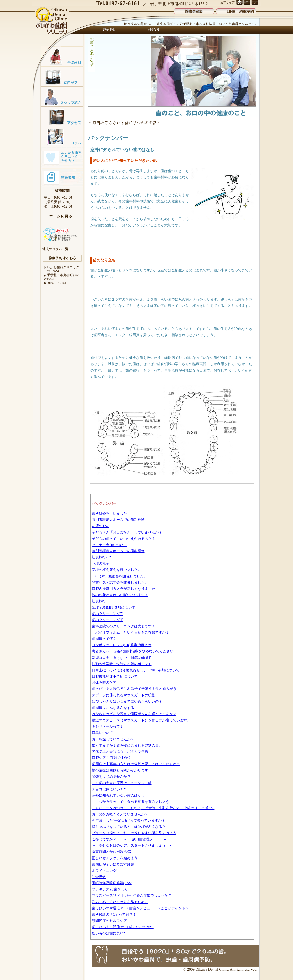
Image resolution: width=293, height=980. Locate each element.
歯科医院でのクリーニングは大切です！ (123, 626)
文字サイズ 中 (247, 3)
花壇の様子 (101, 564)
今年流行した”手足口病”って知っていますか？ (129, 820)
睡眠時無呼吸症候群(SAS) (112, 883)
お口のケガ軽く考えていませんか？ (120, 814)
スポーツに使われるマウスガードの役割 (123, 695)
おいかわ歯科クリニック (52, 21)
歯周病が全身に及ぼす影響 (113, 864)
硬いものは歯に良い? (108, 933)
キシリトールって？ (108, 727)
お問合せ (152, 30)
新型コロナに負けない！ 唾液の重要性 (122, 658)
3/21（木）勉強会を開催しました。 (120, 576)
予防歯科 (62, 56)
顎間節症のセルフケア (109, 921)
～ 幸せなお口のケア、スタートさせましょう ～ (132, 846)
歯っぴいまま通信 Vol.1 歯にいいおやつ (123, 927)
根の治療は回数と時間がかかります (120, 770)
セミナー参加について (109, 545)
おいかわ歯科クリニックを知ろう (62, 157)
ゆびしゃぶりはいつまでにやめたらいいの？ (127, 701)
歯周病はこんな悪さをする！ (115, 708)
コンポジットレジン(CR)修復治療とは (122, 645)
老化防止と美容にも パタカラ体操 (120, 751)
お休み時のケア (104, 683)
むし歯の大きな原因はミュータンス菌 (122, 783)
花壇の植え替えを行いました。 (116, 570)
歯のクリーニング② (108, 614)
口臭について (102, 733)
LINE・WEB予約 (236, 10)
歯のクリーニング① (108, 620)
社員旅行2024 (102, 557)
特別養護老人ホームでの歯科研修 (118, 551)
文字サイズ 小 (254, 3)
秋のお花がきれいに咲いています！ (120, 595)
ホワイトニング (104, 871)
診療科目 (110, 30)
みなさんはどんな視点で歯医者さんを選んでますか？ (134, 714)
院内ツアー (62, 76)
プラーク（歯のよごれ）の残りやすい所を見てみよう (134, 833)
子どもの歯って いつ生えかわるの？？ (123, 539)
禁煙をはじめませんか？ (111, 777)
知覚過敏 (99, 877)
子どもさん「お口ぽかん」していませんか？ (127, 532)
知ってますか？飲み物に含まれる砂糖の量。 (127, 745)
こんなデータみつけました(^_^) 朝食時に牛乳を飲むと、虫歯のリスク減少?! (153, 808)
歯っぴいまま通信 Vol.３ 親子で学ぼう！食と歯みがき (134, 689)
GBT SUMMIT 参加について (114, 608)
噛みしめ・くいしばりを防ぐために (120, 902)
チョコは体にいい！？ (109, 789)
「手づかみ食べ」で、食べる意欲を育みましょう (131, 802)
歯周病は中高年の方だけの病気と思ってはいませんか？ (136, 764)
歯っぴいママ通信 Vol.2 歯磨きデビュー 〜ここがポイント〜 (140, 908)
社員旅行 (99, 601)
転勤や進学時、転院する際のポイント (122, 664)
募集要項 (62, 177)
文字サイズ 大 (239, 3)
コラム (62, 137)
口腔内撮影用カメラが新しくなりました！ (125, 589)
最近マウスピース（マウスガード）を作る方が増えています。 (141, 720)
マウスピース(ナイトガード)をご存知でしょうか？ (132, 896)
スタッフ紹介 (62, 96)
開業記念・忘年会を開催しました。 (120, 582)
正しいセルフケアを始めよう (115, 858)
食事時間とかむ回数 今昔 (112, 852)
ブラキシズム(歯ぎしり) (111, 889)
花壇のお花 (101, 526)
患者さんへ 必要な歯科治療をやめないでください (133, 651)
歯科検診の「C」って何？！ (114, 914)
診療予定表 (194, 10)
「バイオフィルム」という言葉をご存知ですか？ (131, 632)
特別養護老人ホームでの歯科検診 (118, 520)
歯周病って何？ (104, 639)
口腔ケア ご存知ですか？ (112, 758)
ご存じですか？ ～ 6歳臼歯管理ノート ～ (130, 839)
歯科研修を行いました (109, 514)
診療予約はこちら (62, 258)
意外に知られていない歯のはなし (118, 795)
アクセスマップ (62, 116)
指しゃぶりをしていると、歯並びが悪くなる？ (129, 827)
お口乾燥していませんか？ (113, 739)
